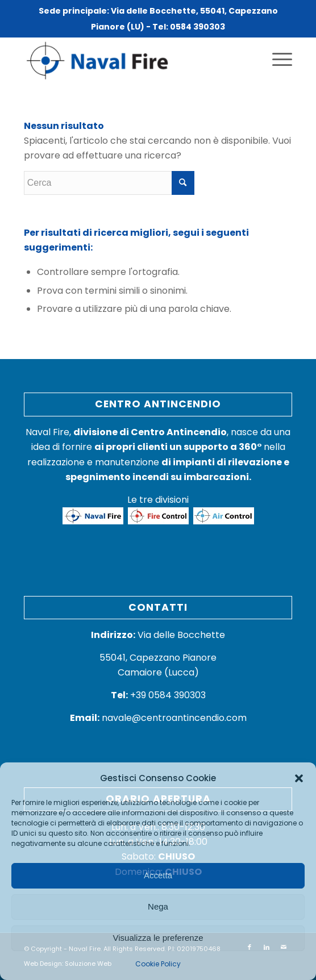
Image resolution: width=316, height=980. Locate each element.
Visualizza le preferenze (158, 938)
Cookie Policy (158, 964)
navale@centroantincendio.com (174, 718)
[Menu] (276, 60)
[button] (299, 778)
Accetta (158, 875)
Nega (158, 906)
